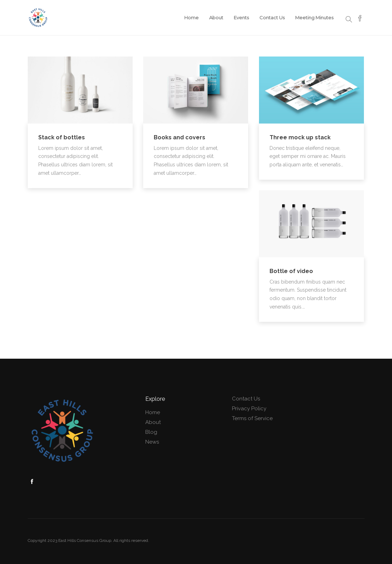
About (216, 18)
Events (241, 18)
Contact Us (272, 18)
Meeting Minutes (314, 18)
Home (191, 18)
